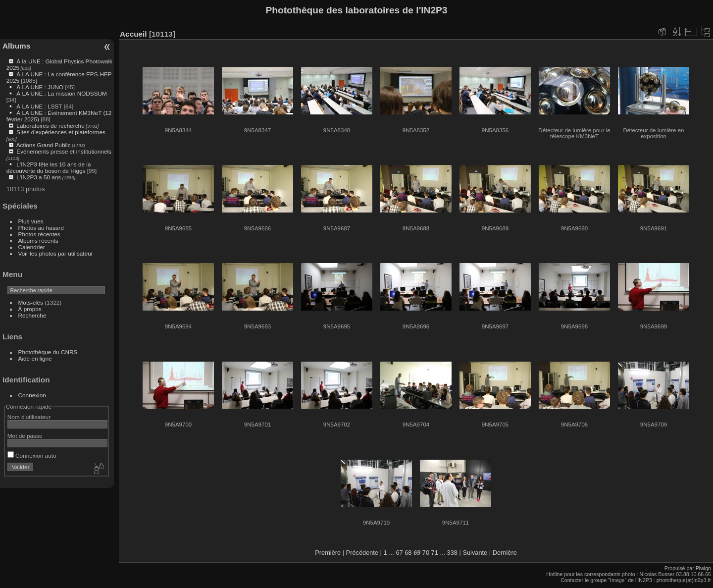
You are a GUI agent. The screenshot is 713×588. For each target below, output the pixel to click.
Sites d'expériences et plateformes (61, 132)
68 (408, 553)
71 (435, 553)
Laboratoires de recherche (50, 126)
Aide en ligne (35, 358)
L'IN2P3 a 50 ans (39, 177)
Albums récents (38, 241)
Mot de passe (25, 436)
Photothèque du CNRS (48, 352)
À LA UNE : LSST (39, 106)
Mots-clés (31, 302)
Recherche (32, 315)
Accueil (133, 34)
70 (426, 553)
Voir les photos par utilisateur (56, 253)
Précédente (362, 553)
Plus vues (31, 221)
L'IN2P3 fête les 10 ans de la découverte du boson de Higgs (49, 167)
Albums (16, 46)
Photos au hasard (41, 228)
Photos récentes (39, 234)
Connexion (32, 395)
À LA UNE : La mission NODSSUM (61, 93)
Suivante (475, 553)
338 (452, 553)
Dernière (505, 553)
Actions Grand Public (44, 145)
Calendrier (32, 247)
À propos (30, 309)
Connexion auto (32, 455)
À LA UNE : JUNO (41, 87)
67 (399, 553)
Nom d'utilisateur (29, 417)
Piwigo (703, 568)
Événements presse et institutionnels (64, 151)
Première (328, 553)
